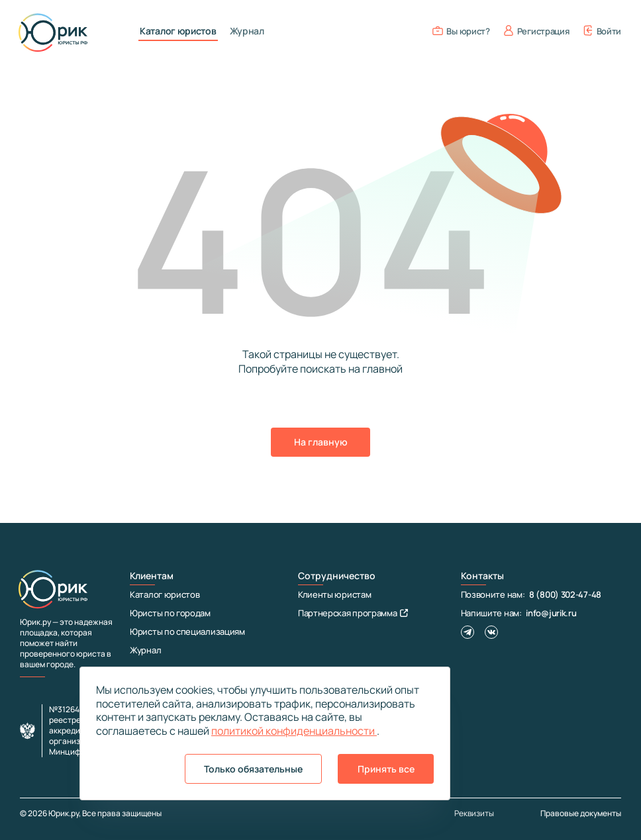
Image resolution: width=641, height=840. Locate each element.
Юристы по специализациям (187, 631)
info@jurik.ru (551, 613)
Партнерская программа (353, 613)
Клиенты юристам (335, 594)
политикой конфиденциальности (294, 731)
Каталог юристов (178, 31)
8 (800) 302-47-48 (565, 594)
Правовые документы (581, 813)
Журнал (247, 31)
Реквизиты (474, 814)
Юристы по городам (170, 613)
